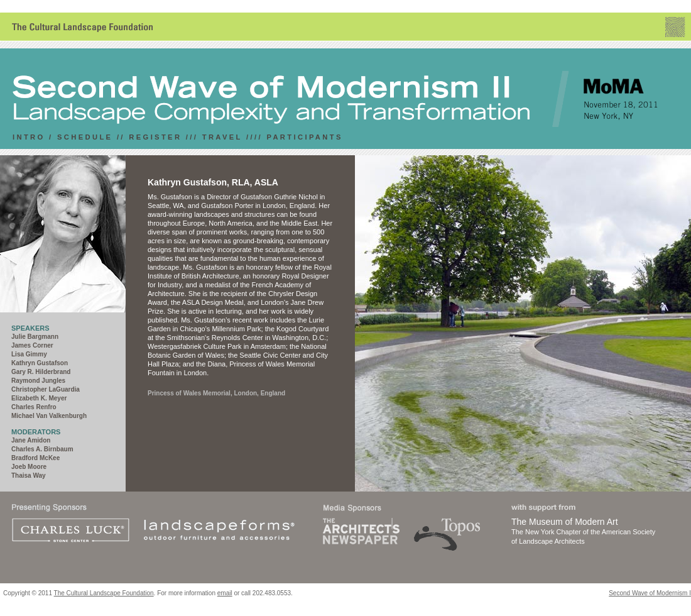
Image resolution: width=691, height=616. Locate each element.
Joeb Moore (29, 467)
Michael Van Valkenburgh (49, 416)
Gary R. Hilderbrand (41, 372)
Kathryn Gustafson (40, 363)
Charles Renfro (34, 407)
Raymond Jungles (38, 381)
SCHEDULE (85, 137)
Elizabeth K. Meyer (39, 398)
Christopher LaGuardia (46, 389)
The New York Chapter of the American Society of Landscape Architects (587, 531)
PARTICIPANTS (304, 137)
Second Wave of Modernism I (650, 593)
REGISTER (155, 137)
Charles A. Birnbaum (42, 449)
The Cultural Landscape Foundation (104, 593)
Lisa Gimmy (29, 354)
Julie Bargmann (35, 337)
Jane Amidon (31, 440)
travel (222, 137)
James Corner (32, 345)
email (225, 593)
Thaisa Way (29, 476)
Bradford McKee (35, 458)
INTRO (29, 137)
